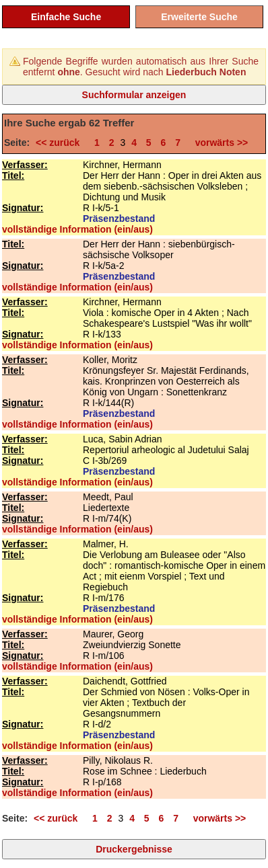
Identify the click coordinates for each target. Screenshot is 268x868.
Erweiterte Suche (199, 17)
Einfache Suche (66, 17)
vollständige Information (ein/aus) (77, 229)
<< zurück (60, 143)
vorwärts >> (219, 143)
